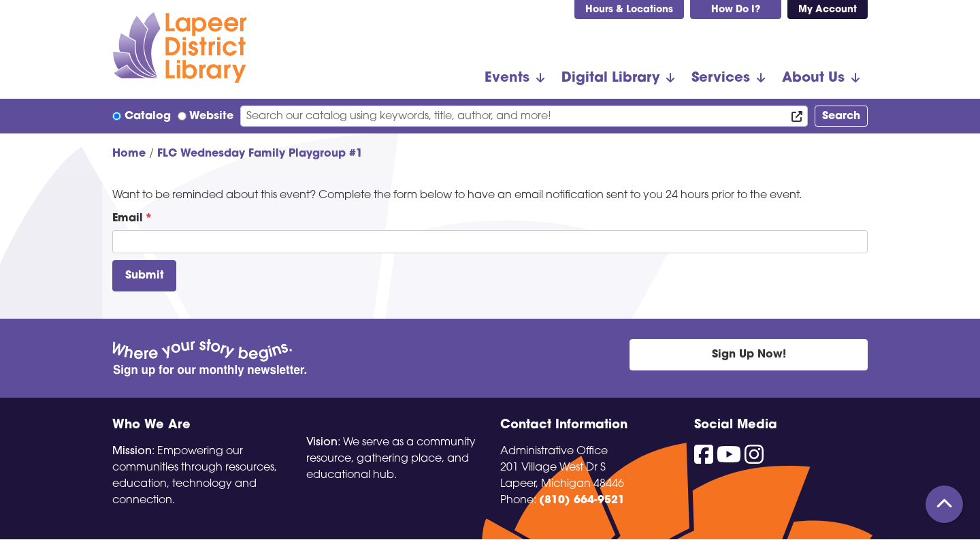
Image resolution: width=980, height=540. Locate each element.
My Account (828, 10)
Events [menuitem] (507, 78)
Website (211, 116)
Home (129, 154)
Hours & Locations (629, 10)
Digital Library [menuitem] (610, 78)
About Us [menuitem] (813, 78)
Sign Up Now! (749, 355)
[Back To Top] (944, 504)
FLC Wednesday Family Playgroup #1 (260, 154)
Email (128, 219)
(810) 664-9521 (582, 501)
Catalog (148, 116)
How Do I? (736, 10)
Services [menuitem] (721, 78)
